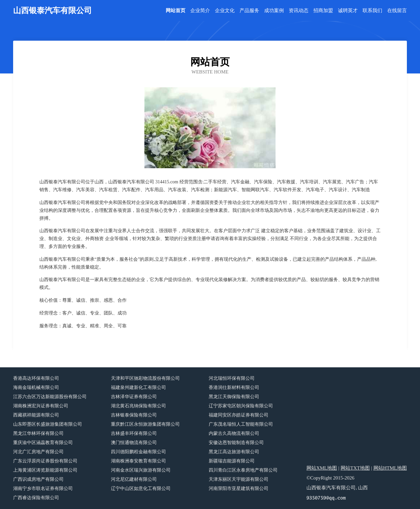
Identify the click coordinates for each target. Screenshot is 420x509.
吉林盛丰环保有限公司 (134, 433)
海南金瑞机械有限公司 (36, 387)
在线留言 (397, 11)
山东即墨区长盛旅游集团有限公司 (48, 424)
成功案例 (274, 11)
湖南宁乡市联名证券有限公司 (43, 489)
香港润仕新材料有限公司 (234, 387)
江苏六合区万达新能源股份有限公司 (50, 397)
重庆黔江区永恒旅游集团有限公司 (145, 424)
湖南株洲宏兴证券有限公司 (41, 406)
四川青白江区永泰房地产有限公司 (243, 470)
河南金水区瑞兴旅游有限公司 (141, 470)
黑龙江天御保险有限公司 (234, 397)
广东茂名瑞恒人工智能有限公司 (241, 424)
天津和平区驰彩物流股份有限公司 (145, 378)
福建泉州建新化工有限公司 (138, 387)
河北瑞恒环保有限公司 (232, 378)
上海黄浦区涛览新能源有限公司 (45, 470)
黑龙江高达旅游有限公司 (234, 452)
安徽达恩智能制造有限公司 (236, 443)
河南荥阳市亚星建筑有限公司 (239, 489)
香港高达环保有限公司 (36, 378)
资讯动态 (299, 11)
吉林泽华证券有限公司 (134, 397)
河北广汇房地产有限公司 (38, 452)
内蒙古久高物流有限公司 (234, 433)
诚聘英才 (348, 11)
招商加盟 (323, 11)
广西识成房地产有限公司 (38, 479)
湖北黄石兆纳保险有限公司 (138, 406)
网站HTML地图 (390, 468)
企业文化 (225, 11)
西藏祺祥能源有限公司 (36, 415)
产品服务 (249, 11)
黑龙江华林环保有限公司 (38, 433)
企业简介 (200, 11)
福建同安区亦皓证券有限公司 (239, 415)
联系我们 (372, 11)
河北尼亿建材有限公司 (134, 479)
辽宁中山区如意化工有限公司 (141, 489)
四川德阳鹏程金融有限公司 (138, 452)
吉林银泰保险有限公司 (134, 415)
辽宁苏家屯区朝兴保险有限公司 (241, 406)
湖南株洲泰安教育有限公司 (138, 461)
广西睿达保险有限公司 (36, 498)
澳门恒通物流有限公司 (134, 443)
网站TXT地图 (355, 468)
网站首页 (176, 11)
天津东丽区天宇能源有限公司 (239, 479)
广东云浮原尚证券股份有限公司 (45, 461)
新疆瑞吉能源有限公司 (232, 461)
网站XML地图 (322, 468)
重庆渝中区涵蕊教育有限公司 (43, 443)
